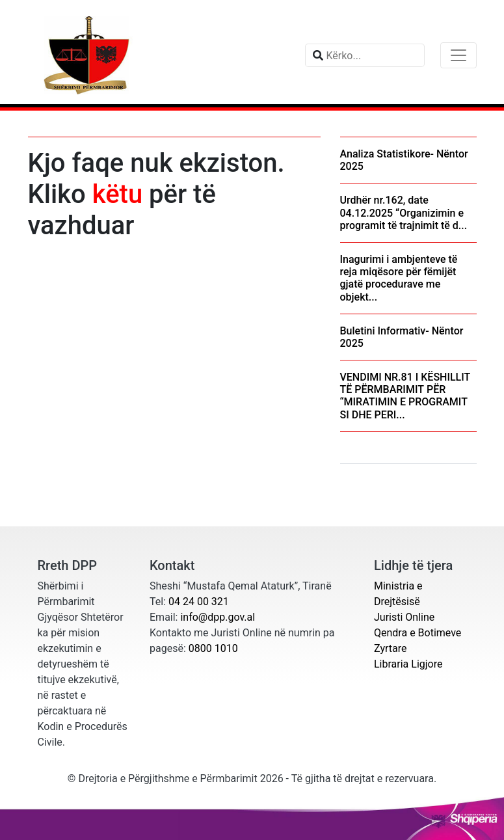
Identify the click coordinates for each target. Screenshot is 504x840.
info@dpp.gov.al (218, 617)
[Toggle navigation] (458, 55)
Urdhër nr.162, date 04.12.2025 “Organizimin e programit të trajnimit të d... (404, 212)
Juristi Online (404, 617)
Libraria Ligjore (408, 664)
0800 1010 (213, 648)
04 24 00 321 (199, 602)
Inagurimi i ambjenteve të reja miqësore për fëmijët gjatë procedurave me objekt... (399, 278)
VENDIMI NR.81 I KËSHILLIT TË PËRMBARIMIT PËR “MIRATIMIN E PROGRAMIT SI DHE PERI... (405, 396)
